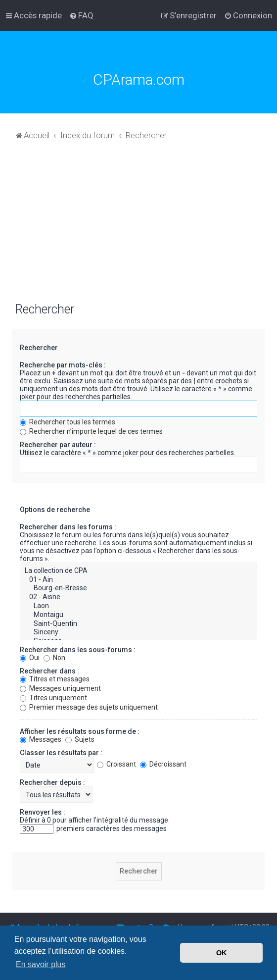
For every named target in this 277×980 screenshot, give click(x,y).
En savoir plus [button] (41, 964)
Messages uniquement (60, 688)
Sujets (80, 739)
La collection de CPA (138, 571)
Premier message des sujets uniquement (89, 707)
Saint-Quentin (138, 624)
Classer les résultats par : (61, 753)
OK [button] (222, 953)
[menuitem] (81, 15)
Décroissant (163, 764)
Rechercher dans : (49, 671)
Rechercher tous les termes (68, 422)
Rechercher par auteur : (58, 445)
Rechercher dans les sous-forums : (78, 650)
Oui (30, 658)
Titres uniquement (53, 698)
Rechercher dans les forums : (68, 527)
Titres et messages (55, 679)
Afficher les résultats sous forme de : (80, 731)
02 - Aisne (138, 597)
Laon (138, 606)
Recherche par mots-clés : (63, 365)
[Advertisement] (138, 226)
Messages (41, 739)
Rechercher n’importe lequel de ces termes (91, 431)
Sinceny (138, 632)
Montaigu (138, 615)
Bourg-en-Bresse (138, 588)
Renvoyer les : (43, 812)
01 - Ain (138, 580)
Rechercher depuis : (52, 782)
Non (54, 658)
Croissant (116, 764)
